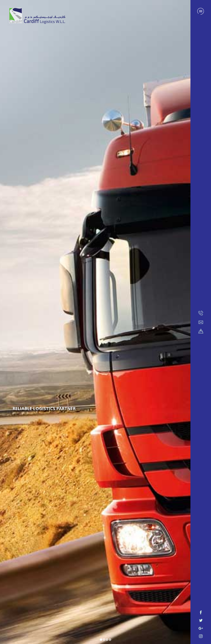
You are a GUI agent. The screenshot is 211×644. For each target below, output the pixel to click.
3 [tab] (107, 640)
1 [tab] (101, 640)
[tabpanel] (105, 322)
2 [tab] (104, 640)
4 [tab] (110, 640)
